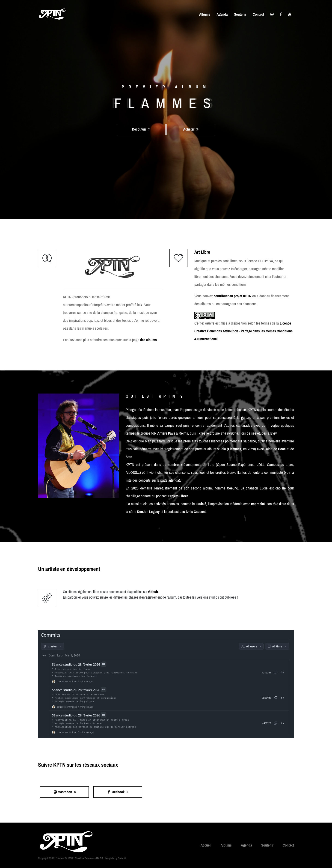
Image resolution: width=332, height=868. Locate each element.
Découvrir (141, 129)
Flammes (235, 449)
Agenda (222, 14)
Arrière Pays (166, 433)
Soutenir (240, 14)
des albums (148, 340)
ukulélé (201, 504)
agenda (174, 480)
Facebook (118, 792)
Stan (129, 457)
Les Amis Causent (193, 512)
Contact (258, 14)
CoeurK (232, 488)
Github (153, 592)
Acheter (191, 129)
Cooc (282, 449)
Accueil (206, 845)
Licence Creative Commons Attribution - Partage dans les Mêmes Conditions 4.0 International (243, 331)
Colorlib (122, 858)
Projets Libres (178, 496)
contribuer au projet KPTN (233, 296)
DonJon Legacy (148, 512)
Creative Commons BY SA (89, 858)
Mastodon (65, 792)
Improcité (258, 504)
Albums (205, 14)
